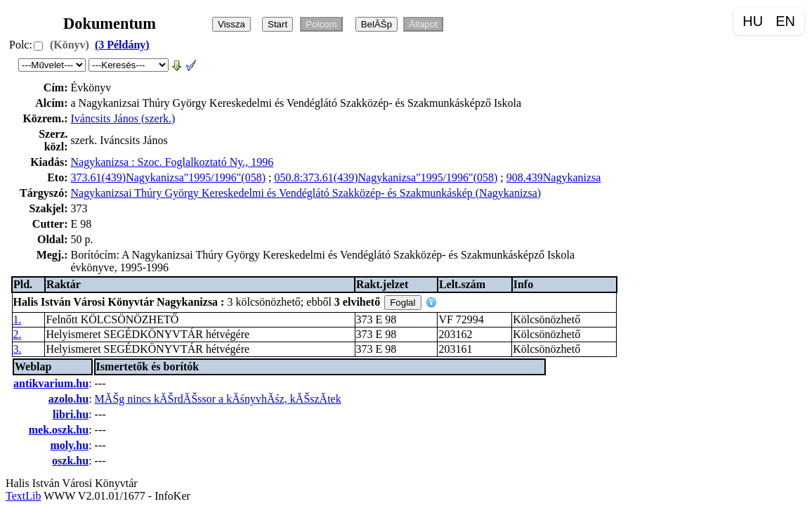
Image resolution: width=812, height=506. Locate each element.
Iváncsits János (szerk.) (123, 118)
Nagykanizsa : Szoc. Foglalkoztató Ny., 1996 (172, 162)
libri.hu (71, 414)
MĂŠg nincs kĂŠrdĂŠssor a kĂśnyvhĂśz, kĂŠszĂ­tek (218, 399)
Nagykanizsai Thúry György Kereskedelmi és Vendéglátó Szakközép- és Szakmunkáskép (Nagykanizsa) (306, 193)
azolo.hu (68, 399)
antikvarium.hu (51, 383)
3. (18, 349)
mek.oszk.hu (59, 430)
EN (785, 21)
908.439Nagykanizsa (554, 177)
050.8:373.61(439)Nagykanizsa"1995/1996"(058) (386, 177)
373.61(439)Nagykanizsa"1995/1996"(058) (168, 177)
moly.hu (69, 445)
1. (18, 319)
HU (753, 21)
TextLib (23, 496)
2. (18, 334)
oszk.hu (70, 461)
